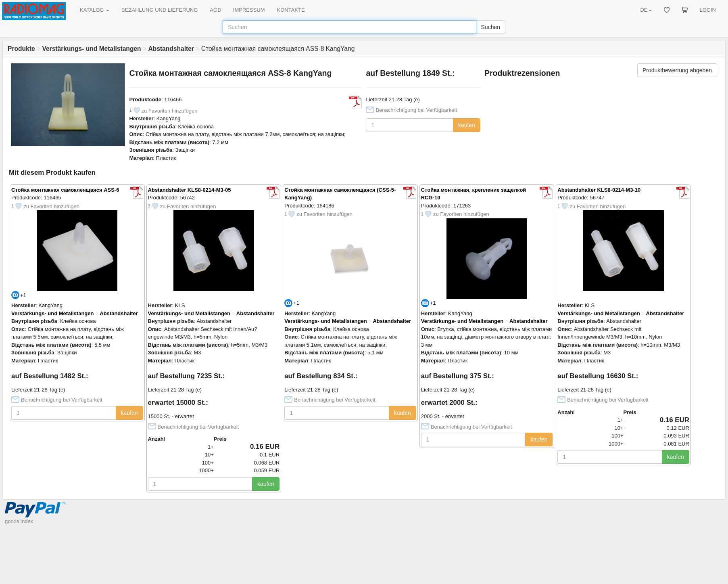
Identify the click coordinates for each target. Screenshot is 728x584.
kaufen (467, 125)
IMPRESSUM (249, 10)
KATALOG (95, 10)
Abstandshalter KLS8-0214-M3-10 (599, 190)
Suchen (491, 27)
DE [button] (646, 10)
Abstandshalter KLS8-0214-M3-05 (190, 190)
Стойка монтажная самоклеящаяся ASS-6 (65, 190)
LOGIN (708, 10)
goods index (19, 521)
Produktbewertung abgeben (677, 70)
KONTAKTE (291, 10)
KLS (180, 305)
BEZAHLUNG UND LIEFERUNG (160, 10)
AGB (215, 10)
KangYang (169, 118)
